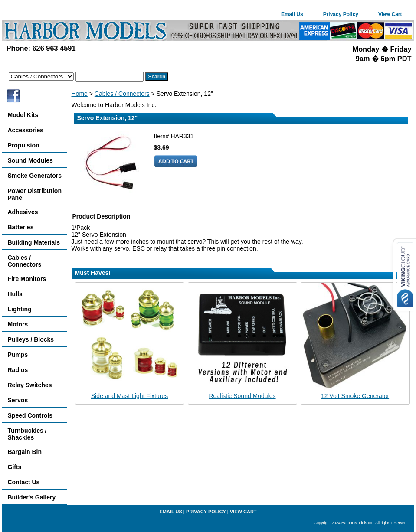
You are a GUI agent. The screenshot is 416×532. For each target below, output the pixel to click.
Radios (18, 370)
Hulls (15, 294)
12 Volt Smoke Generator (355, 396)
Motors (18, 324)
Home (80, 94)
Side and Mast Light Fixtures (129, 396)
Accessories (26, 130)
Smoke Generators (35, 176)
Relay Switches (30, 385)
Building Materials (34, 242)
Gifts (15, 467)
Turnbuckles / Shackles (27, 434)
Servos (18, 400)
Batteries (21, 227)
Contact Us (24, 482)
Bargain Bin (25, 452)
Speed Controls (30, 415)
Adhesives (23, 212)
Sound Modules (30, 160)
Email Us (292, 14)
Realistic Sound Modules (242, 396)
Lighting (20, 309)
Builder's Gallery (32, 497)
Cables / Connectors (122, 94)
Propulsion (24, 145)
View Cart (390, 14)
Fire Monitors (27, 279)
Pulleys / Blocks (31, 339)
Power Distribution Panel (35, 194)
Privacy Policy (341, 14)
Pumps (18, 355)
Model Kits (23, 115)
